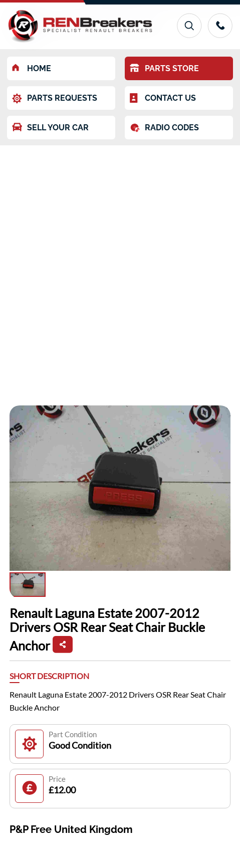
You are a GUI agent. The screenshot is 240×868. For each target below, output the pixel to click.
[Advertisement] (120, 270)
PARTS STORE (164, 68)
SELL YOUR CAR (50, 128)
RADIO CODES (164, 128)
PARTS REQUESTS (55, 98)
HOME (32, 68)
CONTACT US (163, 98)
